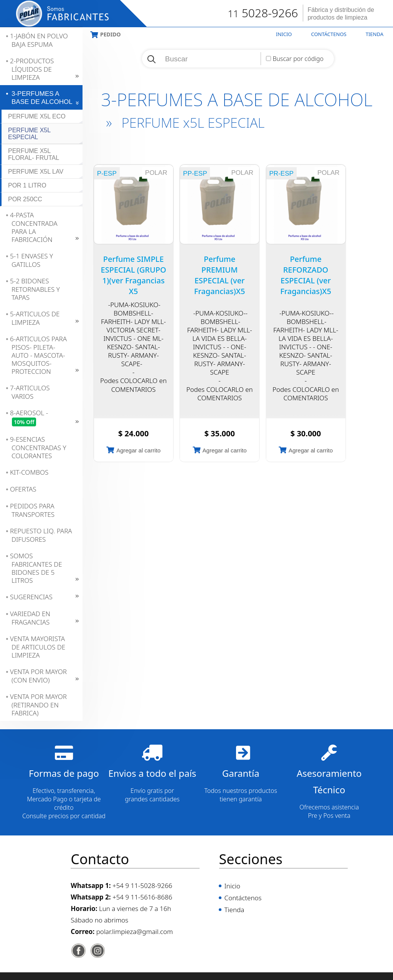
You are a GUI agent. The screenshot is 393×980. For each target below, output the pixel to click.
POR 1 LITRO (27, 185)
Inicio (284, 34)
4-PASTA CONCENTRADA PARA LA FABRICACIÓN (34, 227)
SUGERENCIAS (31, 597)
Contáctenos (329, 34)
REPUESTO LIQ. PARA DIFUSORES (41, 535)
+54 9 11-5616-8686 (142, 897)
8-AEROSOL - (29, 418)
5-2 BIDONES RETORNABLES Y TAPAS (35, 289)
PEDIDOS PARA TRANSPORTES (32, 510)
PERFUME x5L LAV (36, 172)
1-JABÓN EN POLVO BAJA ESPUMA (39, 40)
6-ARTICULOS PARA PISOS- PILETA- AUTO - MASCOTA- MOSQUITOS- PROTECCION (38, 355)
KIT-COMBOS (29, 472)
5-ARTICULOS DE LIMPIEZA (35, 318)
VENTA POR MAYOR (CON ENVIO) (38, 676)
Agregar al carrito (138, 450)
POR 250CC (25, 199)
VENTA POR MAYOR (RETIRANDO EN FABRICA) (38, 705)
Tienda (375, 34)
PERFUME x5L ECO (37, 116)
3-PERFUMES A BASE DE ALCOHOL (42, 98)
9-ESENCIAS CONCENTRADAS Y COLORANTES (38, 447)
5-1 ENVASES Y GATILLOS (31, 260)
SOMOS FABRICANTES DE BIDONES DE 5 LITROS (36, 568)
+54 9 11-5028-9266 (142, 885)
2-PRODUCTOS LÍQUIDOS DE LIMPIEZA (32, 69)
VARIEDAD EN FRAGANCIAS (30, 618)
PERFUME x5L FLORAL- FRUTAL (34, 154)
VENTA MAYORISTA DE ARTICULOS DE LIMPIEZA (38, 647)
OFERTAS (23, 489)
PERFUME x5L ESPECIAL (29, 134)
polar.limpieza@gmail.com (135, 931)
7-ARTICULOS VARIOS (30, 392)
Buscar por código (298, 59)
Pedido (111, 34)
